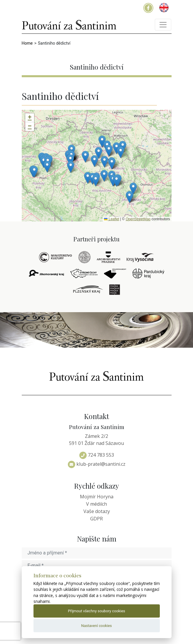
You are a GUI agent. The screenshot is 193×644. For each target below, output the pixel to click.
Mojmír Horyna (97, 497)
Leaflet (111, 219)
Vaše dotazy (97, 511)
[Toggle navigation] (163, 25)
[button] (133, 188)
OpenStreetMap (138, 219)
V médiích (96, 504)
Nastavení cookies (96, 626)
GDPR (96, 519)
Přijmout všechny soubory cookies (96, 611)
